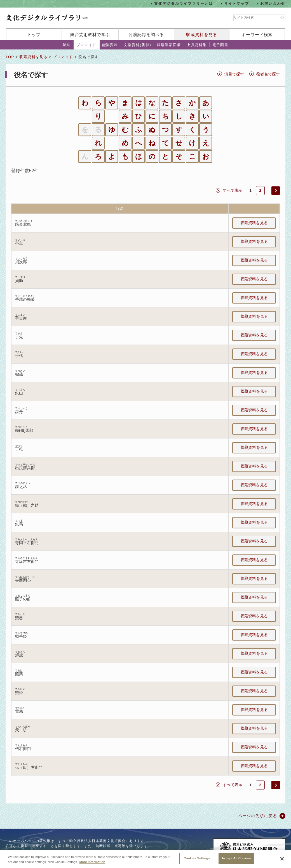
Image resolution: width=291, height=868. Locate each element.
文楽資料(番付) (137, 45)
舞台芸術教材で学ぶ (90, 35)
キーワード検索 (257, 35)
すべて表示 (233, 190)
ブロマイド (86, 45)
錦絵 (67, 45)
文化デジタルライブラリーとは (183, 3)
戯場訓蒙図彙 (169, 45)
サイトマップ (237, 3)
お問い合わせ (273, 3)
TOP (10, 57)
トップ (34, 35)
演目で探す (234, 74)
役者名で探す (268, 74)
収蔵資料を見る (202, 35)
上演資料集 (197, 45)
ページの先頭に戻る (258, 816)
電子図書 (220, 45)
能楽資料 (110, 45)
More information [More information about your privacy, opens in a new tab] (92, 866)
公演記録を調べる (146, 35)
